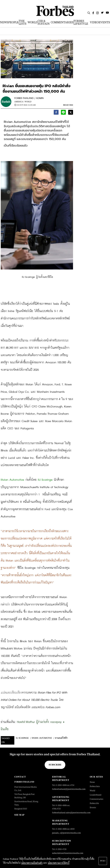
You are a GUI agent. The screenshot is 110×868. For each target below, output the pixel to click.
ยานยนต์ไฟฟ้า (61, 738)
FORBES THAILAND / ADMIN (29, 98)
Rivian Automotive (42, 738)
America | (19, 102)
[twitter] (71, 113)
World (28, 102)
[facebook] (56, 113)
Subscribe (55, 765)
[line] (63, 113)
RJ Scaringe (22, 738)
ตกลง (103, 861)
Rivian (4, 480)
